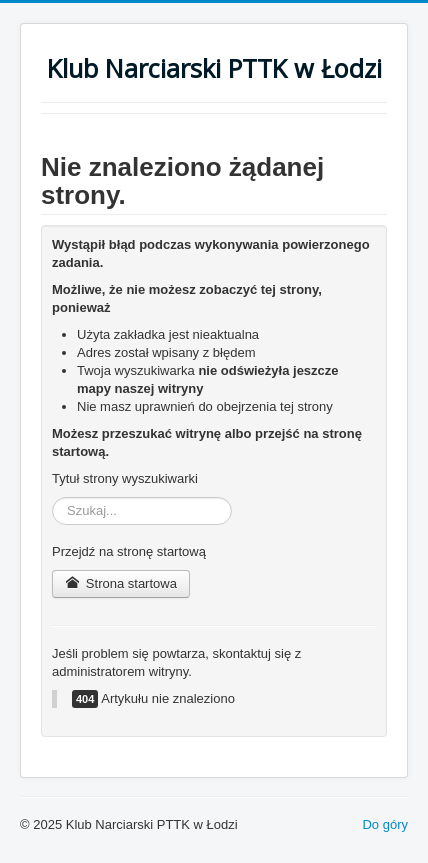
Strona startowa (121, 583)
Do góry (385, 824)
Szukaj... (52, 497)
